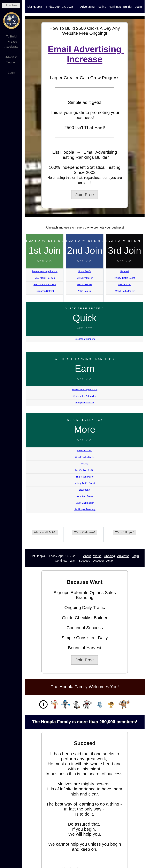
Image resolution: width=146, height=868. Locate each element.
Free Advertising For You (45, 271)
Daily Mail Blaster (85, 503)
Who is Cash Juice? (85, 532)
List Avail (125, 271)
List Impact (85, 490)
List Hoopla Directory (85, 509)
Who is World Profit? (45, 532)
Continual (61, 561)
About (87, 556)
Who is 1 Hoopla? (125, 532)
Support (11, 62)
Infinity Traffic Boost (125, 278)
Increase (11, 42)
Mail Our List (125, 285)
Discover (98, 561)
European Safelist (45, 291)
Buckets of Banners (85, 339)
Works (97, 556)
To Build (11, 36)
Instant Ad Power (85, 496)
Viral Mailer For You (45, 278)
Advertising (87, 7)
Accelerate (11, 47)
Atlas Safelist (85, 291)
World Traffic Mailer (125, 291)
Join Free (11, 5)
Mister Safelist (85, 285)
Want (73, 561)
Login (11, 72)
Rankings (115, 7)
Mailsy (85, 464)
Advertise (11, 57)
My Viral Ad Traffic (85, 470)
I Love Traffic (85, 271)
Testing (102, 7)
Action (110, 561)
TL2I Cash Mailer (85, 477)
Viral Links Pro (85, 451)
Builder (128, 7)
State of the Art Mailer (45, 285)
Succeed (85, 561)
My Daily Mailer (85, 278)
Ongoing (109, 556)
